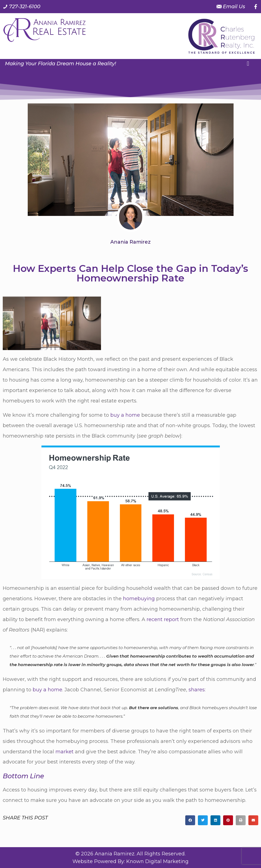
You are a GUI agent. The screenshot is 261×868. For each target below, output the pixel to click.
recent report (163, 619)
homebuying (139, 599)
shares (197, 690)
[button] (248, 64)
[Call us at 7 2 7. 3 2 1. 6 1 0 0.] (22, 7)
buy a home (125, 415)
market (64, 752)
